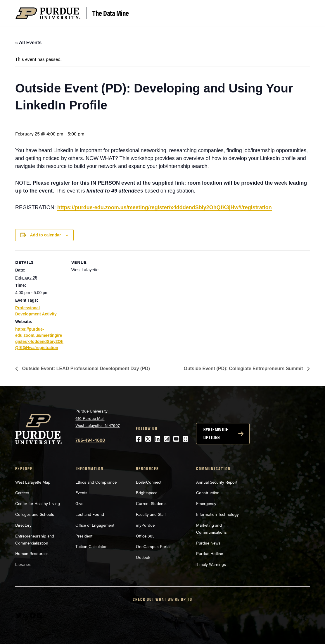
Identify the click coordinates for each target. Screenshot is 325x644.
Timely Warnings (211, 564)
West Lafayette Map (33, 482)
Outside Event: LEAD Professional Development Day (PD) (85, 369)
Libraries (23, 564)
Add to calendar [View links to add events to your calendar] (46, 235)
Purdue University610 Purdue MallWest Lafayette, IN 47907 (98, 418)
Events (81, 492)
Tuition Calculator (91, 546)
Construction (208, 492)
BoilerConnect (149, 482)
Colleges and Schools (35, 514)
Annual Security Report (217, 482)
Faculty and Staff (151, 514)
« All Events (28, 43)
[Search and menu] (303, 13)
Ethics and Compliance (96, 482)
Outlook (143, 557)
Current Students (151, 503)
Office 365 (145, 536)
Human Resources (32, 553)
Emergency (206, 503)
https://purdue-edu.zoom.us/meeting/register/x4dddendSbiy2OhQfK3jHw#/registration (165, 207)
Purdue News (208, 543)
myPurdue (145, 525)
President (84, 536)
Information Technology (217, 514)
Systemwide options (216, 433)
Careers (22, 492)
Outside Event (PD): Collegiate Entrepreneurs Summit (244, 369)
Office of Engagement (95, 525)
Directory (23, 525)
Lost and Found (90, 514)
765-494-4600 (90, 440)
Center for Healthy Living (38, 503)
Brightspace (147, 492)
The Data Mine (111, 13)
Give (79, 503)
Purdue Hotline (210, 553)
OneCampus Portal (153, 546)
